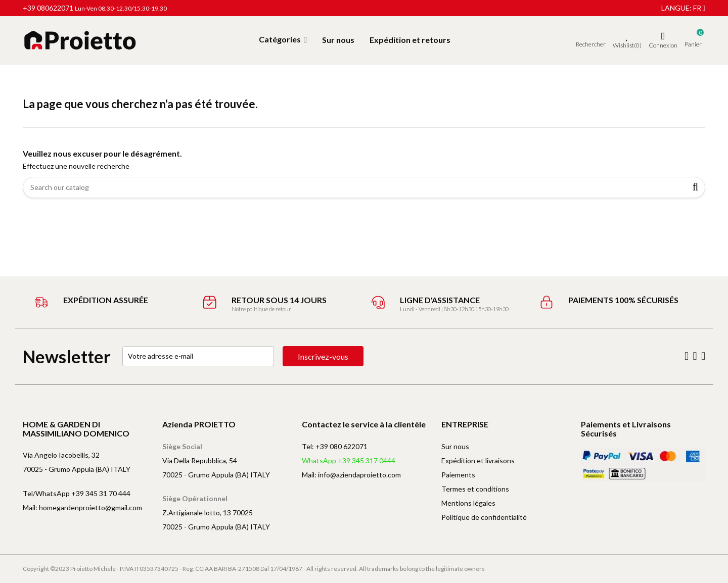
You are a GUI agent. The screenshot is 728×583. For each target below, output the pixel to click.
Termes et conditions (475, 489)
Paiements (458, 475)
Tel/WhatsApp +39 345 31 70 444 (77, 493)
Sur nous (455, 446)
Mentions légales (468, 503)
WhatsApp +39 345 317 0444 (349, 460)
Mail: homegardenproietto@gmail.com (82, 507)
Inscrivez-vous (323, 356)
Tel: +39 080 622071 (335, 446)
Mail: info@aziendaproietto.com (351, 475)
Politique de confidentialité (484, 517)
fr (699, 8)
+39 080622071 (48, 8)
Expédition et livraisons (478, 460)
